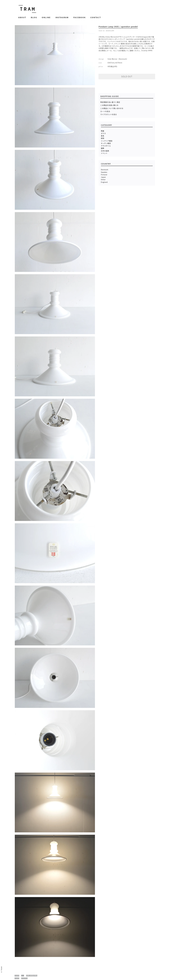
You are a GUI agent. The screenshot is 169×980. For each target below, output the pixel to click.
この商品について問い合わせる (112, 108)
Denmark (105, 170)
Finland (104, 175)
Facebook (80, 17)
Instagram (62, 17)
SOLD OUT (127, 76)
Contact (96, 17)
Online (46, 17)
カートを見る (105, 111)
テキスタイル (106, 146)
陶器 (103, 131)
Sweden (104, 172)
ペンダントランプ (32, 976)
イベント (104, 153)
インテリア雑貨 (107, 141)
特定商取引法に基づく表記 (110, 102)
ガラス (103, 133)
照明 (103, 138)
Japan (103, 177)
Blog (34, 17)
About (22, 17)
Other (103, 180)
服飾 (103, 148)
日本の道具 (105, 151)
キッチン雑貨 (106, 143)
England (104, 182)
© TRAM (1, 969)
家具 (103, 136)
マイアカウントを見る (109, 114)
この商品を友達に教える (109, 105)
